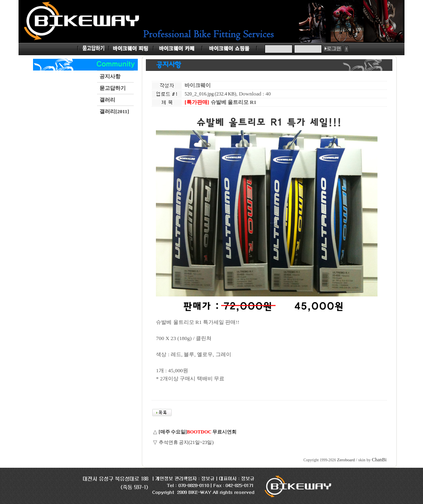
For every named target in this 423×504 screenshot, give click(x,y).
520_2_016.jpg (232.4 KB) (210, 94)
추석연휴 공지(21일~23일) (186, 442)
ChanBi (379, 460)
